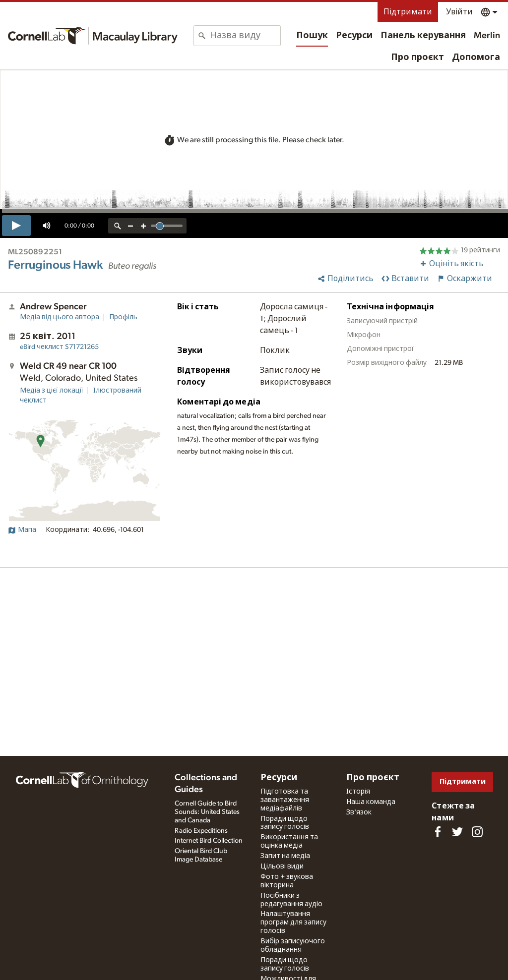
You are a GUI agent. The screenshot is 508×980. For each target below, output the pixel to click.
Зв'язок (359, 812)
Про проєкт (417, 58)
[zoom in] (143, 226)
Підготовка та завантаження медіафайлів (285, 800)
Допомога (476, 58)
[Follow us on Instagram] (477, 832)
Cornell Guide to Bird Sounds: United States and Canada (207, 812)
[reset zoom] (118, 226)
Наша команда (371, 802)
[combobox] (245, 36)
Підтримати (408, 12)
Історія (358, 792)
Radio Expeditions (201, 831)
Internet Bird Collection (209, 841)
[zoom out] (130, 226)
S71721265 (59, 347)
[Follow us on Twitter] (457, 832)
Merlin (487, 36)
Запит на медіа (285, 856)
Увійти (459, 12)
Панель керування (423, 36)
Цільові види (282, 866)
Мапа (22, 530)
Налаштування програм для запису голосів (293, 922)
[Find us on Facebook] (438, 832)
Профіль (123, 317)
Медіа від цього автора (60, 317)
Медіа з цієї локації (52, 391)
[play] (16, 226)
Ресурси (354, 36)
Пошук (312, 36)
